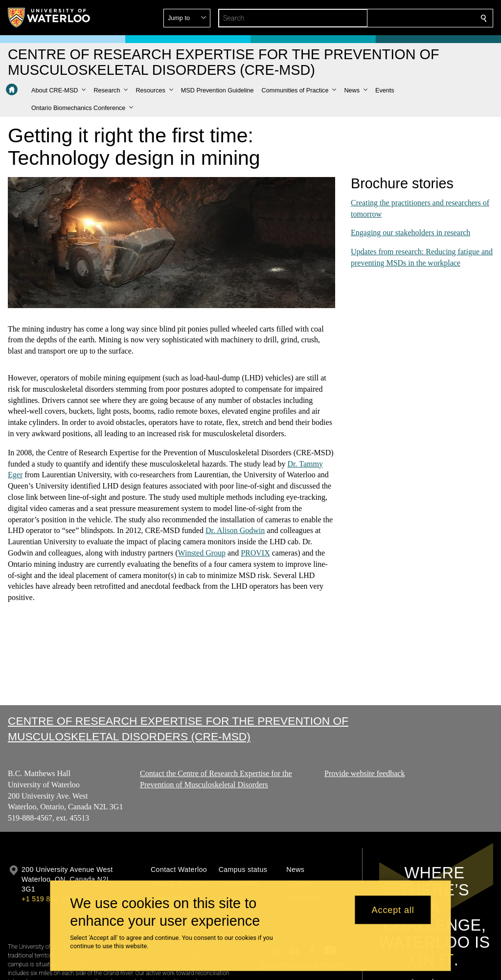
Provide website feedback (364, 773)
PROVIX (255, 553)
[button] (413, 18)
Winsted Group (202, 553)
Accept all (393, 910)
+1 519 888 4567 (49, 899)
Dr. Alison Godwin (235, 530)
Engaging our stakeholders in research (410, 233)
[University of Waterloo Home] (49, 18)
